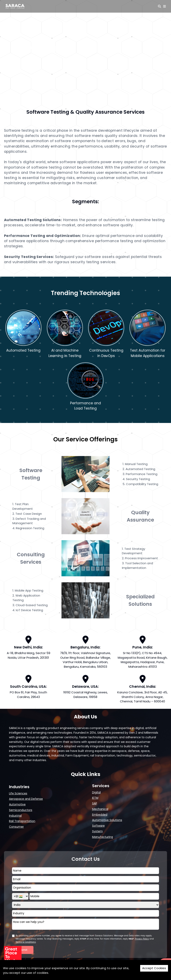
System (97, 831)
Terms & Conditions (26, 942)
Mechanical (100, 809)
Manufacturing (103, 837)
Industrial (15, 816)
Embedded (100, 815)
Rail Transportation (22, 821)
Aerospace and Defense (26, 799)
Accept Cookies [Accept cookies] (154, 968)
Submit (23, 950)
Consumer (16, 827)
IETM (95, 798)
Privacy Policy (142, 939)
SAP (95, 803)
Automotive (17, 804)
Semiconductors (21, 810)
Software (98, 826)
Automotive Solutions (107, 820)
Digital (96, 792)
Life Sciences (18, 793)
